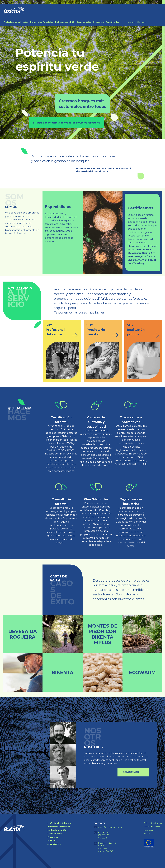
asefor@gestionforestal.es (110, 827)
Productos (98, 22)
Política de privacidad (153, 823)
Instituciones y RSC (65, 22)
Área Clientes (113, 22)
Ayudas (147, 834)
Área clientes (54, 844)
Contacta (141, 22)
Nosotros (131, 22)
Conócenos (131, 772)
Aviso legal (148, 830)
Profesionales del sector (16, 22)
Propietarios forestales (42, 22)
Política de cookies (152, 827)
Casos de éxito (84, 22)
